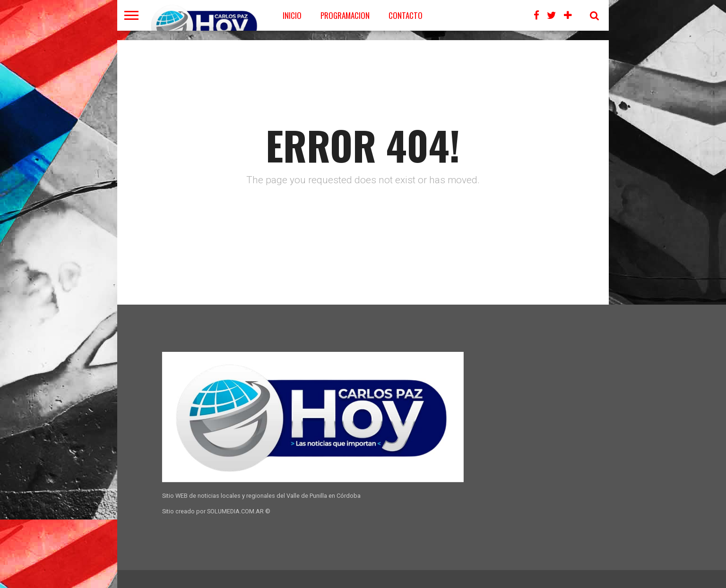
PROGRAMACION (345, 15)
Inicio (292, 15)
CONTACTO (406, 15)
